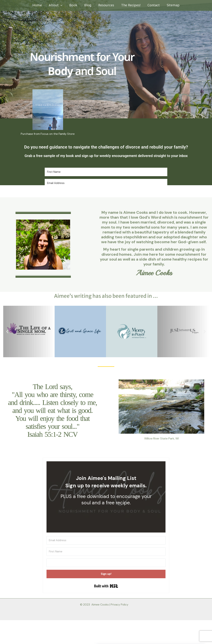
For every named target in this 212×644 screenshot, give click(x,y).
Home (39, 5)
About (57, 5)
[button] (62, 5)
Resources (106, 5)
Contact (152, 5)
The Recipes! (130, 5)
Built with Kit (106, 586)
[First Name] (106, 172)
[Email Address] (106, 183)
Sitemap (171, 5)
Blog (88, 5)
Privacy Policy (120, 605)
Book (74, 5)
